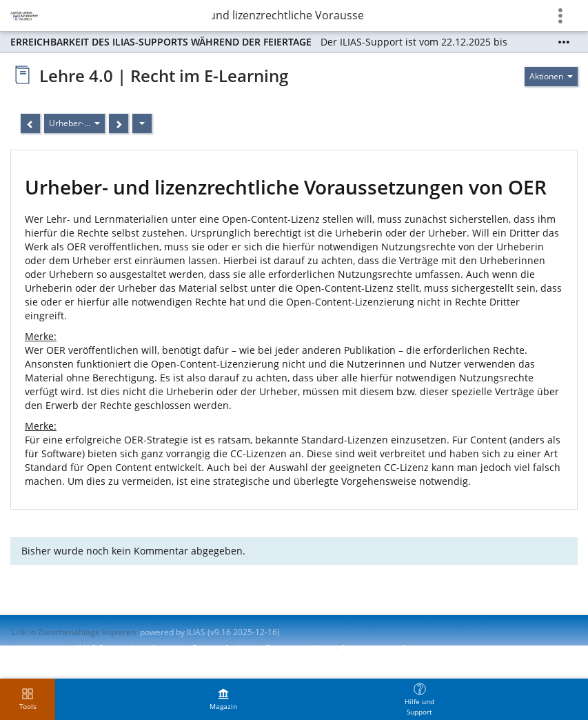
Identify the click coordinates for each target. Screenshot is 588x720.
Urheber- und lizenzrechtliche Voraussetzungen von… (287, 15)
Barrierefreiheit (222, 648)
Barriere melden (297, 648)
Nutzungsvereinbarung (386, 648)
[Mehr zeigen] (564, 42)
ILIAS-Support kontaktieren (128, 648)
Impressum (42, 648)
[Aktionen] (142, 123)
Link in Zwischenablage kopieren (74, 632)
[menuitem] (223, 699)
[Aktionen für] (551, 77)
